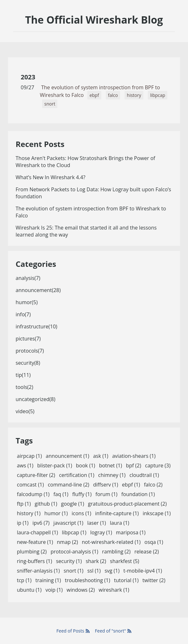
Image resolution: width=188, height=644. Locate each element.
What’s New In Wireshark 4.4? (51, 177)
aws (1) (25, 465)
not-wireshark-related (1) (111, 542)
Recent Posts (40, 144)
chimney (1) (112, 475)
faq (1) (61, 494)
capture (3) (158, 465)
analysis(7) (28, 278)
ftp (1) (24, 504)
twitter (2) (154, 580)
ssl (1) (94, 571)
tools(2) (24, 387)
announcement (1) (68, 456)
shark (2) (96, 561)
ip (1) (23, 523)
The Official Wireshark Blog (94, 20)
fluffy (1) (82, 494)
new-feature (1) (35, 542)
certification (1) (77, 475)
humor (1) (56, 513)
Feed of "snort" (113, 631)
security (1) (69, 561)
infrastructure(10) (36, 326)
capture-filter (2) (36, 475)
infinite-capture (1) (117, 513)
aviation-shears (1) (134, 456)
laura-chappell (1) (37, 532)
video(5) (25, 411)
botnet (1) (111, 465)
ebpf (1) (131, 485)
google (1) (73, 504)
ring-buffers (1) (34, 561)
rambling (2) (116, 552)
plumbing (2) (32, 552)
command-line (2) (69, 485)
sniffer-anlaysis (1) (38, 571)
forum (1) (107, 494)
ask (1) (101, 456)
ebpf (94, 95)
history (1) (29, 513)
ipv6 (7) (41, 523)
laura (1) (120, 523)
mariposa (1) (131, 532)
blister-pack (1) (55, 465)
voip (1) (54, 590)
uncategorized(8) (36, 399)
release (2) (147, 552)
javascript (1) (69, 523)
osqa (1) (154, 542)
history (134, 95)
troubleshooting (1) (87, 580)
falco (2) (153, 485)
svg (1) (112, 571)
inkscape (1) (157, 513)
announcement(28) (38, 290)
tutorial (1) (126, 580)
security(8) (28, 363)
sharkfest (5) (125, 561)
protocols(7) (30, 351)
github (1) (46, 504)
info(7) (23, 314)
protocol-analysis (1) (74, 552)
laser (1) (97, 523)
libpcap (158, 95)
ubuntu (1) (29, 590)
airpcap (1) (29, 456)
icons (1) (82, 513)
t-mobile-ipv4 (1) (143, 571)
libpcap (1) (74, 532)
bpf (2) (134, 465)
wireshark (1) (114, 590)
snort (50, 104)
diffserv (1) (105, 485)
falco (113, 95)
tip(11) (23, 375)
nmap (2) (68, 542)
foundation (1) (138, 494)
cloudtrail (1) (144, 475)
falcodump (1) (33, 494)
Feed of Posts (73, 631)
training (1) (48, 580)
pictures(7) (28, 339)
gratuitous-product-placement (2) (127, 504)
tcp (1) (24, 580)
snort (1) (74, 571)
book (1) (85, 465)
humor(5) (27, 302)
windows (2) (81, 590)
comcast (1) (30, 485)
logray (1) (101, 532)
